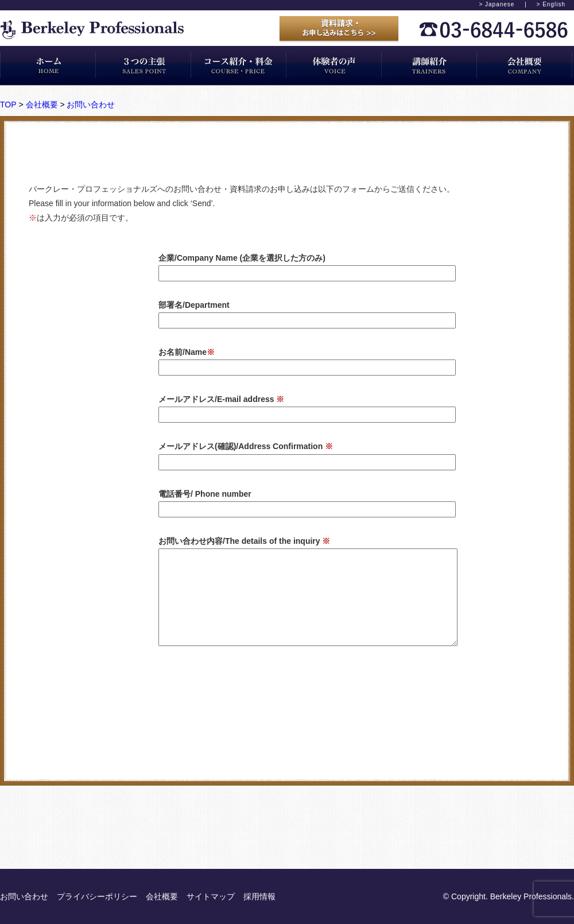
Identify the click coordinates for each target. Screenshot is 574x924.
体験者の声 (334, 65)
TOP (8, 105)
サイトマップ (211, 896)
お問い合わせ (91, 105)
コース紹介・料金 (239, 65)
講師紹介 (429, 65)
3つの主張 (143, 65)
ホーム (48, 65)
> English (551, 5)
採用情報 (259, 896)
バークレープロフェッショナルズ (92, 30)
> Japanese (497, 5)
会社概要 (525, 65)
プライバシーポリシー (97, 896)
